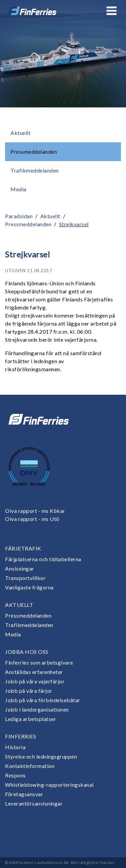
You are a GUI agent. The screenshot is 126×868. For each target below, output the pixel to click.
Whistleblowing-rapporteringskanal (49, 785)
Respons (15, 775)
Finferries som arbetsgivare (39, 662)
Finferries (20, 736)
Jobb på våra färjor (29, 691)
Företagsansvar (24, 794)
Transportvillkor (25, 578)
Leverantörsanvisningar (34, 803)
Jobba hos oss (27, 652)
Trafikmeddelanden (35, 170)
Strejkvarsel (74, 224)
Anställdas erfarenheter (34, 672)
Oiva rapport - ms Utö (32, 519)
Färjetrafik (23, 548)
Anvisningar (20, 568)
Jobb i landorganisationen (37, 709)
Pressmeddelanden (34, 152)
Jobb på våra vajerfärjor (35, 681)
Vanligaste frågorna (29, 587)
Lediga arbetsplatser (31, 719)
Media (18, 189)
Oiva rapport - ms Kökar (35, 511)
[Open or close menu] (112, 11)
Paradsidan (19, 216)
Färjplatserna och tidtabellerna (43, 559)
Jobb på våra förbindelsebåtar (43, 700)
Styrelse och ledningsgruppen (41, 756)
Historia (15, 747)
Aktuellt (20, 133)
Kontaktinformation (30, 766)
